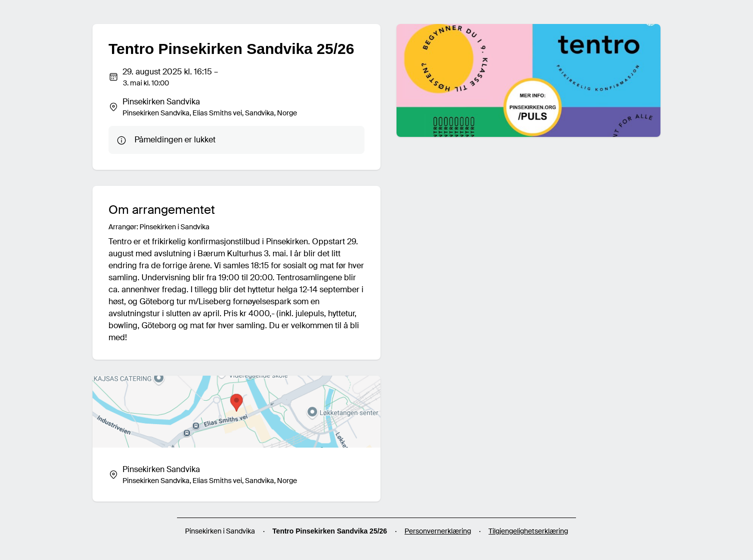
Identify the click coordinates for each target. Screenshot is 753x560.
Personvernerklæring (438, 531)
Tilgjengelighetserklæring (528, 531)
